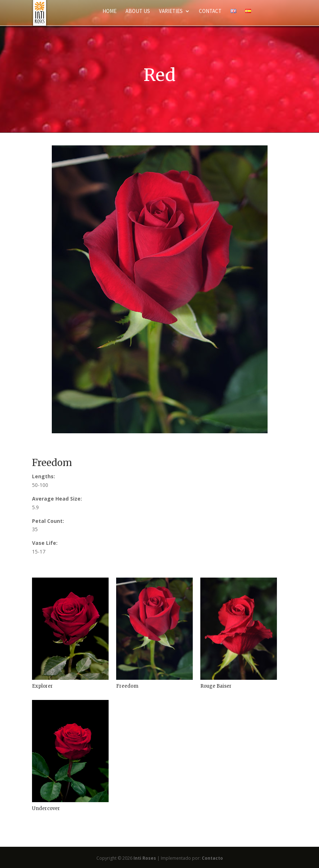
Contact (210, 12)
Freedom (127, 686)
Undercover (46, 808)
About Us (138, 12)
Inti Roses (145, 858)
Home (110, 12)
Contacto (212, 858)
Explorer (42, 686)
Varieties (171, 12)
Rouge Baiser (216, 686)
